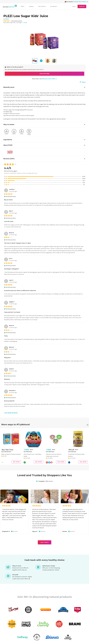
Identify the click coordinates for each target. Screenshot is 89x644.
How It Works (42, 6)
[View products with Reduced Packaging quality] (29, 132)
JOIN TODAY (44, 542)
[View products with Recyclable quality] (6, 132)
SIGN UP (82, 6)
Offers (23, 6)
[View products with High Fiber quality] (14, 132)
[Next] (87, 425)
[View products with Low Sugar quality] (22, 132)
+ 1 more (25, 23)
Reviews (31, 6)
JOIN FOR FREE (44, 74)
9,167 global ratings (17, 21)
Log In (74, 6)
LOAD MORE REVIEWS (11, 413)
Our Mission (54, 6)
